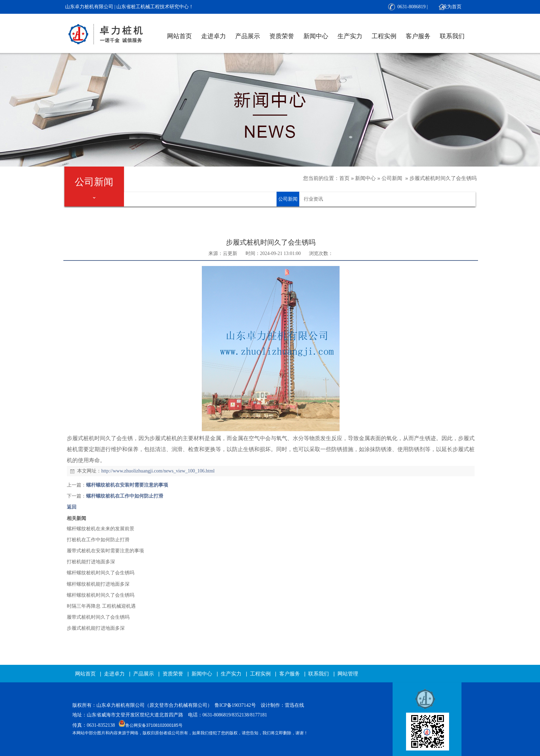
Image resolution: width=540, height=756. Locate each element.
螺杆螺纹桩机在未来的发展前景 (101, 529)
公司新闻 (392, 178)
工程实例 (384, 36)
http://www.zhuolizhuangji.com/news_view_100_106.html (158, 471)
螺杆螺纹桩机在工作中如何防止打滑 (125, 496)
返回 (72, 507)
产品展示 (248, 36)
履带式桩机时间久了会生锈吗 (98, 617)
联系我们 (452, 36)
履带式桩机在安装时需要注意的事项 (105, 551)
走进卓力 (214, 36)
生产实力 (350, 36)
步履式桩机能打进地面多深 (96, 628)
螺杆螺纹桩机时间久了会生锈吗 (101, 573)
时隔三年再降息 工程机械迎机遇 (101, 606)
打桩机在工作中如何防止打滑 (98, 540)
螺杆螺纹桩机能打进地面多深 (98, 584)
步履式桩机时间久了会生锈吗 (443, 178)
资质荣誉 (282, 36)
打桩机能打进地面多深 (91, 562)
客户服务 (418, 36)
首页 (344, 178)
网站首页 (179, 36)
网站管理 (348, 674)
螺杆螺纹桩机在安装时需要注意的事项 (127, 485)
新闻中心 (316, 36)
